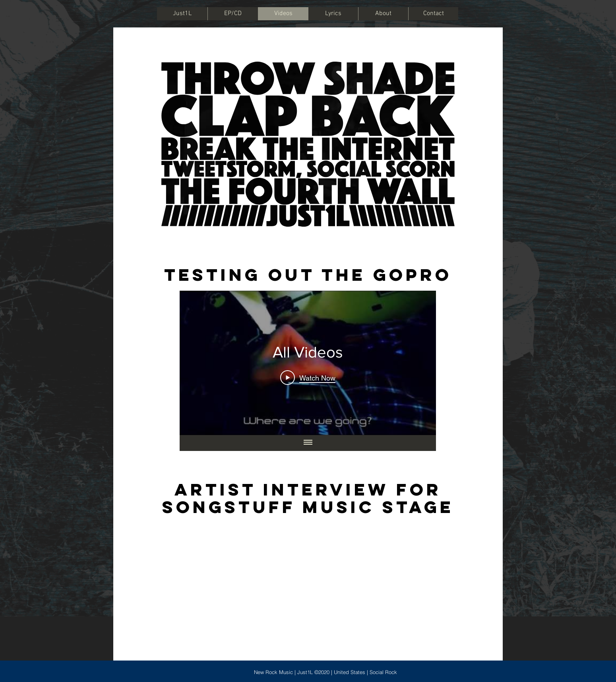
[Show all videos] (308, 443)
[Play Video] (308, 377)
